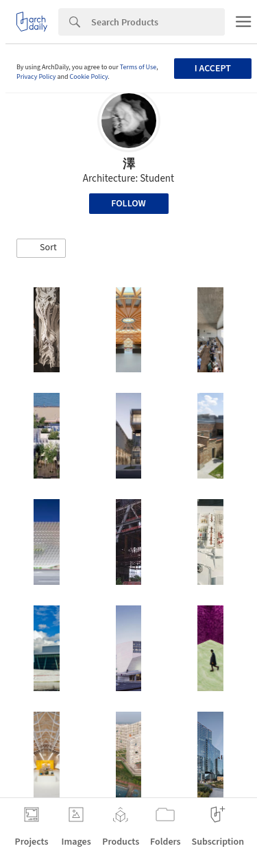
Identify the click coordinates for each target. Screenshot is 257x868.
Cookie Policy (89, 77)
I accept (213, 69)
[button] (41, 248)
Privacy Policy (36, 77)
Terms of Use (138, 67)
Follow (128, 204)
